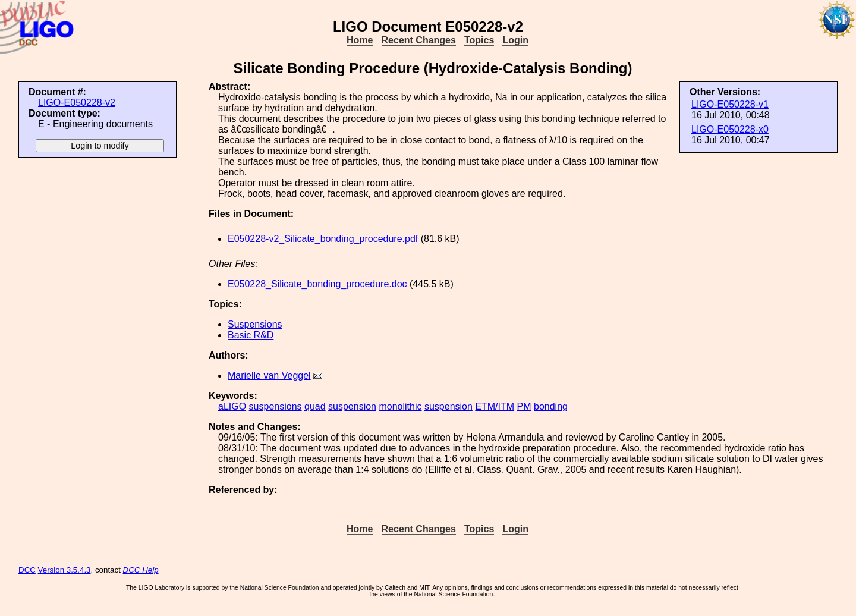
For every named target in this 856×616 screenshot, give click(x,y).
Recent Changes (419, 40)
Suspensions (255, 324)
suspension (352, 406)
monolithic (400, 406)
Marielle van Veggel (269, 375)
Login (515, 40)
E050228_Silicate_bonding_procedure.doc (317, 284)
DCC (27, 570)
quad (315, 406)
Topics (479, 40)
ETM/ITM (495, 406)
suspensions (276, 406)
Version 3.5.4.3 (64, 570)
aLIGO (232, 406)
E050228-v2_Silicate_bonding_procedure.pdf (323, 239)
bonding (551, 406)
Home (360, 40)
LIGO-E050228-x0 (730, 129)
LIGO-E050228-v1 (730, 104)
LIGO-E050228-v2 (77, 103)
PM (524, 406)
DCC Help (141, 570)
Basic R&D (251, 335)
